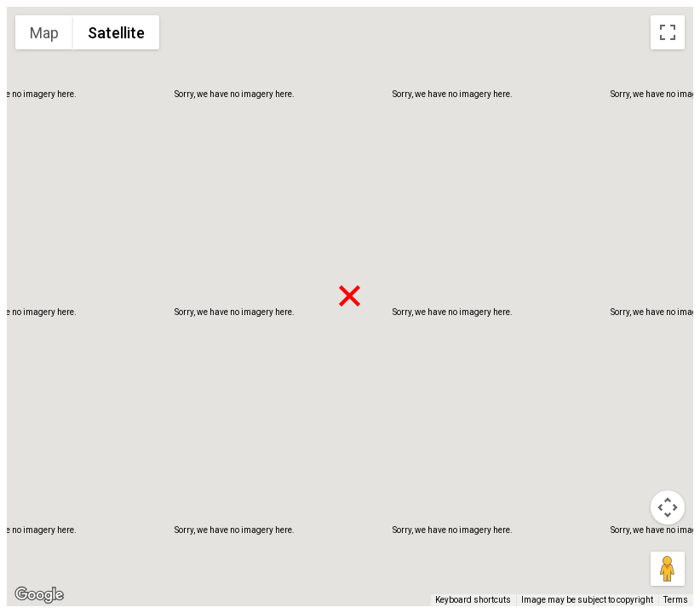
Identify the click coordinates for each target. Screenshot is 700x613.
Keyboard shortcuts (473, 600)
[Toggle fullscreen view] (668, 32)
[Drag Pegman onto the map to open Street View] (668, 569)
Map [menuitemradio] (44, 33)
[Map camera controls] (668, 507)
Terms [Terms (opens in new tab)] (676, 600)
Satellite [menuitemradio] (116, 33)
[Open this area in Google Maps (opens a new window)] (39, 595)
